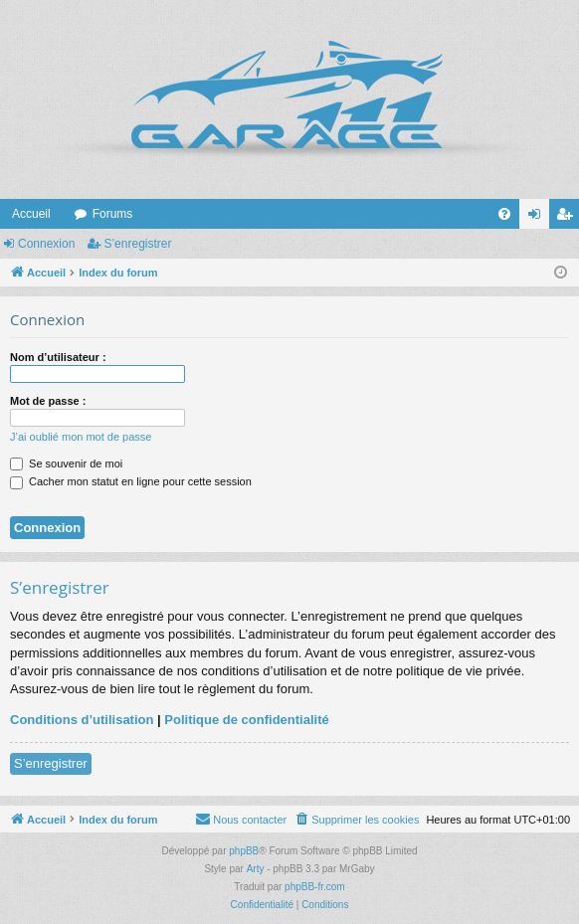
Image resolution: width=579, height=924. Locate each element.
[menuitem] (504, 214)
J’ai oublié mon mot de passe (81, 437)
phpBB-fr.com (315, 887)
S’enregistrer (137, 244)
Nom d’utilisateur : (58, 357)
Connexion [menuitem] (539, 218)
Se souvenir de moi (66, 463)
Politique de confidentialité (246, 720)
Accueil (31, 214)
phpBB (244, 851)
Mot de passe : (48, 401)
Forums (113, 214)
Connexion (46, 244)
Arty (256, 869)
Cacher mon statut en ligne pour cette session (131, 481)
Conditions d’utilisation (82, 720)
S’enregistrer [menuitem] (569, 218)
